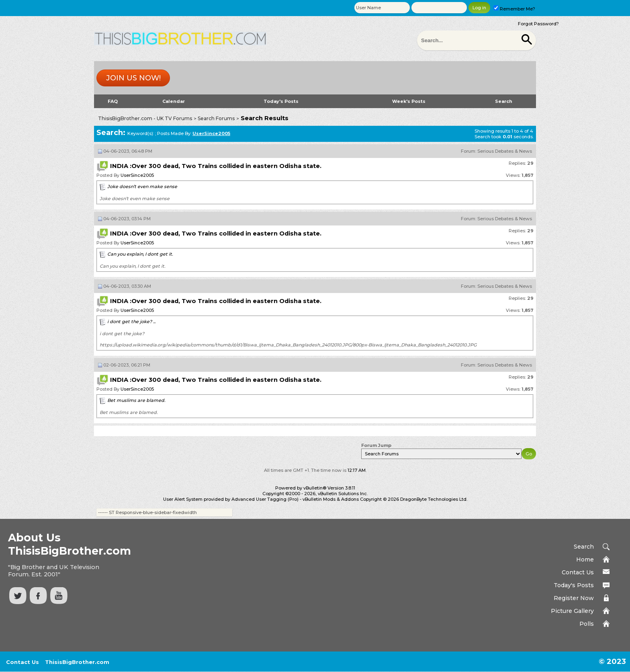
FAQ (113, 101)
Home (585, 559)
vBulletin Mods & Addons (331, 499)
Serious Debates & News (505, 151)
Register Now (574, 598)
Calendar (174, 101)
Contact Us (578, 572)
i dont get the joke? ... (131, 322)
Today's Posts (281, 101)
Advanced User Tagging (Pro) (265, 499)
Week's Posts (409, 101)
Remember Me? (514, 9)
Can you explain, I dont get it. (140, 254)
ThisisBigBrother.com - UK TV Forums (145, 118)
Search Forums (216, 118)
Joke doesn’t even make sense (142, 186)
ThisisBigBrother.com (77, 662)
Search (504, 101)
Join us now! (133, 78)
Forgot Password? (538, 24)
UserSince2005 (137, 175)
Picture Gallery (572, 611)
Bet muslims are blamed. (136, 400)
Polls (587, 624)
